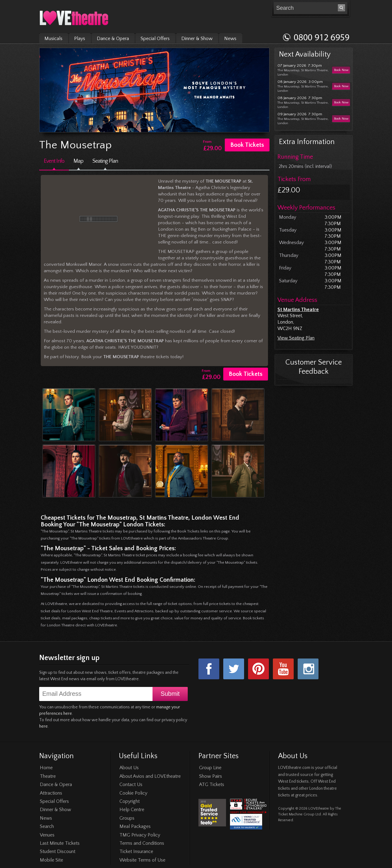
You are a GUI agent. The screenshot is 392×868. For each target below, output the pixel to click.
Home (46, 768)
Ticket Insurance (136, 851)
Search (47, 826)
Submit (170, 694)
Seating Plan (105, 161)
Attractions (51, 793)
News (230, 39)
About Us (129, 768)
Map (78, 161)
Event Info (54, 161)
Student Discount (58, 851)
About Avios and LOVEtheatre (150, 776)
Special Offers (155, 39)
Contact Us (131, 785)
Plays (80, 39)
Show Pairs (211, 776)
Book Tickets (247, 145)
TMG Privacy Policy (140, 835)
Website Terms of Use (142, 860)
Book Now (341, 70)
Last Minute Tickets (60, 843)
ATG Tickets (212, 785)
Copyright (130, 801)
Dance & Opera (113, 39)
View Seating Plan (296, 338)
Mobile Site (51, 860)
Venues (47, 835)
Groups (127, 818)
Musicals (53, 39)
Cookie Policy (133, 793)
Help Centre (132, 810)
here (43, 726)
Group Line (210, 768)
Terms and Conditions (142, 843)
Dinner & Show (197, 39)
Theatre (48, 776)
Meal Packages (135, 826)
